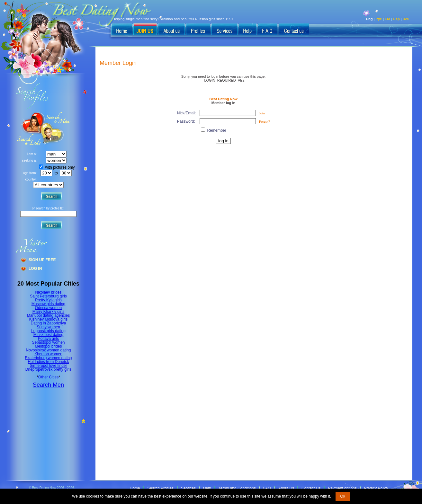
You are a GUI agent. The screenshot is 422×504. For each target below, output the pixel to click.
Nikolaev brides (48, 292)
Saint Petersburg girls (48, 296)
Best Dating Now (223, 99)
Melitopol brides (48, 346)
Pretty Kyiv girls (48, 300)
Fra (387, 19)
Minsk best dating (48, 335)
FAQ (267, 488)
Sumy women (48, 327)
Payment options (342, 488)
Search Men (48, 385)
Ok (343, 496)
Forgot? (265, 121)
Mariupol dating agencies (48, 315)
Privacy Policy (376, 488)
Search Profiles (161, 488)
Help (207, 488)
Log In (35, 269)
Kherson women (48, 354)
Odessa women (48, 308)
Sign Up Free (42, 260)
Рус (379, 19)
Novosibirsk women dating (48, 350)
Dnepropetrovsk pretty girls (48, 369)
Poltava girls (48, 339)
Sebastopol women (48, 342)
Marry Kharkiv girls (48, 312)
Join (262, 113)
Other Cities (48, 377)
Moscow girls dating (48, 304)
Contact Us (311, 488)
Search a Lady (56, 129)
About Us (286, 488)
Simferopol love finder (48, 366)
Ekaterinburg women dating (48, 358)
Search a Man (29, 129)
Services (188, 488)
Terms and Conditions (237, 488)
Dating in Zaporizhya (48, 323)
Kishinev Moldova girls (48, 319)
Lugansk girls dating (48, 331)
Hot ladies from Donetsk (48, 362)
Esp (396, 19)
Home (135, 488)
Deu (406, 19)
